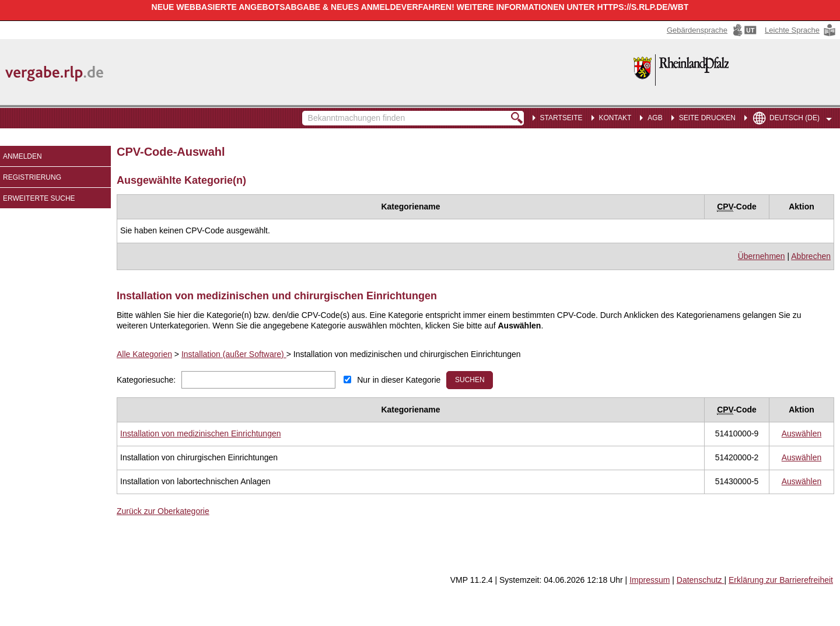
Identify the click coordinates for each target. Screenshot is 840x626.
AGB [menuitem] (655, 118)
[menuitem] (613, 117)
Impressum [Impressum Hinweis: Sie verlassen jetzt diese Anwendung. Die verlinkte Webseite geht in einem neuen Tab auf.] (650, 580)
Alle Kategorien (144, 354)
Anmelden (22, 156)
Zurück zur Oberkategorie (163, 511)
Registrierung (32, 177)
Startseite (561, 118)
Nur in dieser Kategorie (399, 380)
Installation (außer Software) (234, 354)
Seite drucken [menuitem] (707, 118)
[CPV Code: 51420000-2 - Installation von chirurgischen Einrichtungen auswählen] (802, 457)
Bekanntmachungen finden (308, 113)
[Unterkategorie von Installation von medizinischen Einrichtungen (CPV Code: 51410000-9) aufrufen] (201, 433)
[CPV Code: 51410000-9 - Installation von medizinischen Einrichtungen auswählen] (802, 433)
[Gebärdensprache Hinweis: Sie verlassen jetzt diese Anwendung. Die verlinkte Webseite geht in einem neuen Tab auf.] (713, 30)
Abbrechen (811, 256)
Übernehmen (762, 256)
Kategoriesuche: (146, 380)
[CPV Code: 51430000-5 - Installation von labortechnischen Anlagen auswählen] (802, 481)
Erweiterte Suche (39, 198)
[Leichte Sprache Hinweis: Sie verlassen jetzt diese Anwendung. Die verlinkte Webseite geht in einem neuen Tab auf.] (801, 30)
